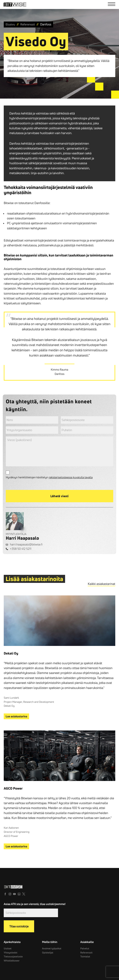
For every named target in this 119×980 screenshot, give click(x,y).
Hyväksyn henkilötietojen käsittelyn (49, 477)
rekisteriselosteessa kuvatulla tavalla (71, 477)
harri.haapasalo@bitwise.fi (26, 544)
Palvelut (85, 949)
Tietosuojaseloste (13, 957)
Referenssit (86, 953)
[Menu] (112, 4)
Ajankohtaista (12, 942)
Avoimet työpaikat (51, 949)
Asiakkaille (87, 942)
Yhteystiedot (10, 953)
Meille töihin (50, 942)
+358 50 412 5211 (21, 549)
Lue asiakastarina (16, 716)
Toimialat (85, 957)
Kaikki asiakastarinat (101, 584)
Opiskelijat (47, 953)
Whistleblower (12, 961)
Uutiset (8, 949)
